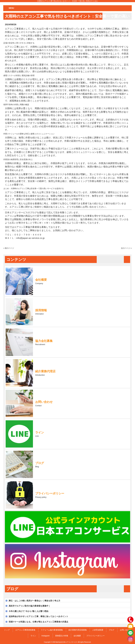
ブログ (112, 630)
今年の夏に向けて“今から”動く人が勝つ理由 (29, 611)
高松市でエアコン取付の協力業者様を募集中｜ (30, 606)
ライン (33, 636)
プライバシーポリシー (95, 636)
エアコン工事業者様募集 (25, 630)
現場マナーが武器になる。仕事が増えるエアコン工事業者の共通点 (38, 622)
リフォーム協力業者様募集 (52, 630)
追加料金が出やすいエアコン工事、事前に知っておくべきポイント (38, 616)
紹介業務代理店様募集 (78, 630)
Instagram (46, 636)
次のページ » (126, 248)
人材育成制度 (98, 630)
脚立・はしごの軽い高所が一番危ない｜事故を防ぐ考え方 (34, 601)
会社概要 (77, 636)
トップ (7, 630)
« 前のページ (9, 248)
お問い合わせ (125, 630)
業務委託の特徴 (62, 636)
